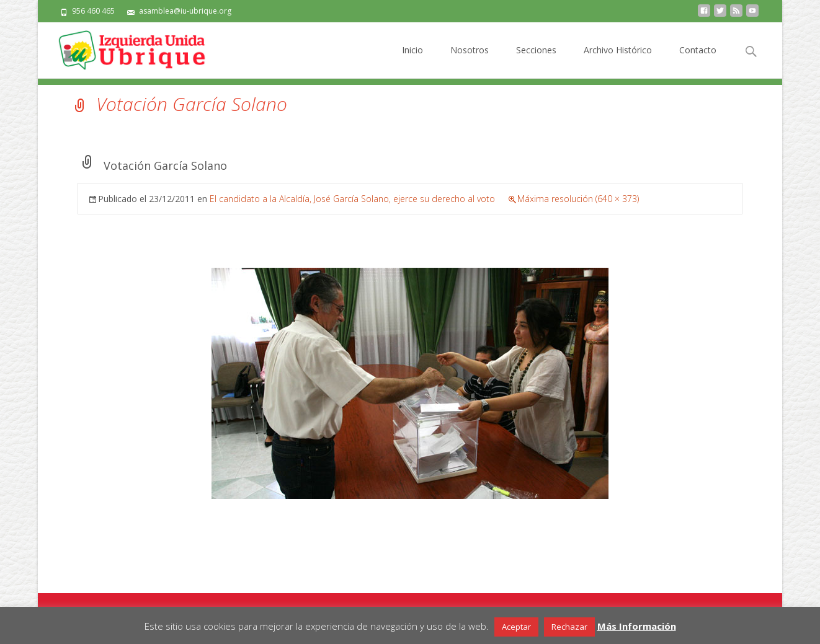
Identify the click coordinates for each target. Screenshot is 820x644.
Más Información (637, 626)
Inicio (412, 61)
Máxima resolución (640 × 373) (578, 199)
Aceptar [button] (516, 627)
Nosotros (470, 61)
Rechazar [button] (569, 627)
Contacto (698, 61)
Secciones (536, 61)
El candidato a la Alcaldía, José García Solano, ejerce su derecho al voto (352, 199)
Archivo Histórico (618, 61)
